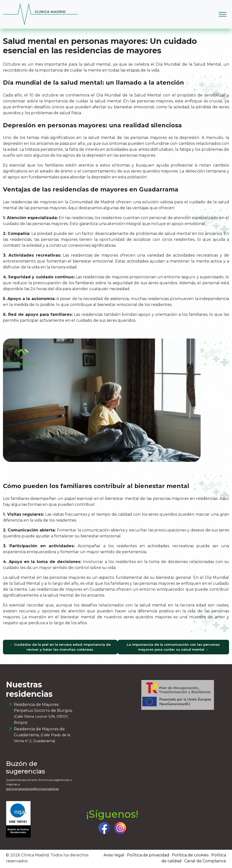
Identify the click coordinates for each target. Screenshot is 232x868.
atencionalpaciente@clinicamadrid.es (32, 789)
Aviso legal (114, 855)
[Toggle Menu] (223, 14)
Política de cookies (190, 855)
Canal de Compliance (205, 861)
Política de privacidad (148, 855)
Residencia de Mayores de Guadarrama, (42, 735)
